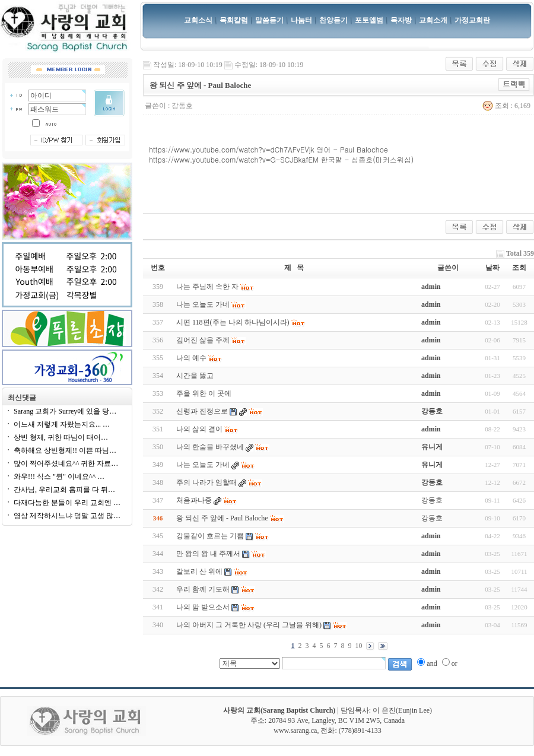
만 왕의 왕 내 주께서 (208, 554)
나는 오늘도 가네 (203, 304)
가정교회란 (472, 20)
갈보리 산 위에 (199, 571)
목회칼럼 (234, 20)
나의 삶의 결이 (199, 429)
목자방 (401, 20)
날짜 (492, 268)
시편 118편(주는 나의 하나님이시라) (233, 322)
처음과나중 (194, 500)
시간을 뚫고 (195, 376)
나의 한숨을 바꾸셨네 (210, 447)
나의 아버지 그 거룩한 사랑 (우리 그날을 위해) (249, 625)
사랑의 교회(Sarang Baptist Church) (279, 710)
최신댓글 (22, 398)
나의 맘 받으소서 (203, 607)
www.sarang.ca (295, 730)
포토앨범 (369, 20)
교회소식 (198, 20)
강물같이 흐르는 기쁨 (210, 536)
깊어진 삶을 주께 (203, 340)
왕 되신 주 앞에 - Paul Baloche (222, 518)
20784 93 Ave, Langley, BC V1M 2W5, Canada (336, 720)
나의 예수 (191, 358)
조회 (519, 268)
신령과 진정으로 (202, 411)
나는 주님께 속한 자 (207, 287)
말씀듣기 (269, 20)
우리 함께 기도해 (203, 589)
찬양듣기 (333, 20)
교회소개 (433, 20)
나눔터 (301, 20)
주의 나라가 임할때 (206, 482)
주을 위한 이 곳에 (204, 393)
